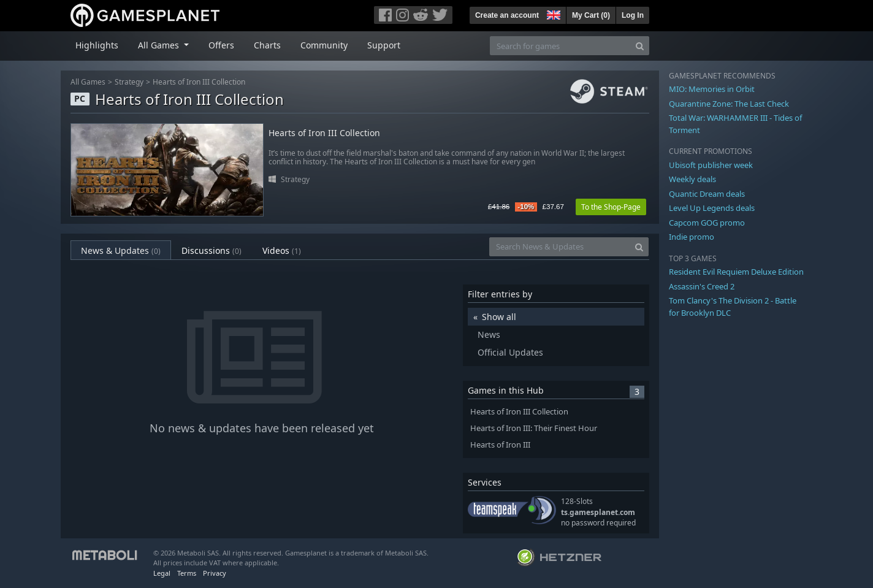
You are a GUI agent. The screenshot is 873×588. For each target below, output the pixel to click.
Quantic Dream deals (707, 194)
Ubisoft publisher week (711, 165)
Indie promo (692, 237)
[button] (552, 13)
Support (384, 45)
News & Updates (121, 250)
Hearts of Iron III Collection (199, 82)
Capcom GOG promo (707, 223)
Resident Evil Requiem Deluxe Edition (736, 272)
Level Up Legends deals (712, 208)
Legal (162, 573)
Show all (499, 317)
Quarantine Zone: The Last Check (729, 104)
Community (324, 45)
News (489, 334)
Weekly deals (692, 179)
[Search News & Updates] (560, 247)
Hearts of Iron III (500, 445)
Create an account (507, 15)
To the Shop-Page (611, 207)
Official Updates (510, 352)
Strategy (129, 82)
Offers (221, 45)
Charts (267, 45)
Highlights (97, 45)
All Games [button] (160, 45)
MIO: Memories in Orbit (712, 89)
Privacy (215, 573)
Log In (633, 15)
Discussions (212, 250)
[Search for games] (560, 46)
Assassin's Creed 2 (702, 286)
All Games (88, 82)
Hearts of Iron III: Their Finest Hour (534, 428)
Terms (187, 573)
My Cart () (591, 15)
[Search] (640, 46)
